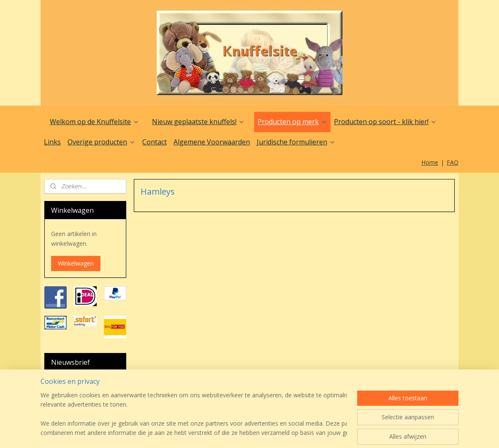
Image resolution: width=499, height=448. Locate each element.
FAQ (453, 162)
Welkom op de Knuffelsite (95, 122)
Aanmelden (73, 415)
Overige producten (102, 142)
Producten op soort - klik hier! (385, 122)
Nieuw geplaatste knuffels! (198, 122)
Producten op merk (292, 122)
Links (52, 142)
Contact (155, 142)
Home (430, 162)
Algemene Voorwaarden (212, 142)
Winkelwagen (76, 263)
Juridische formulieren (296, 142)
